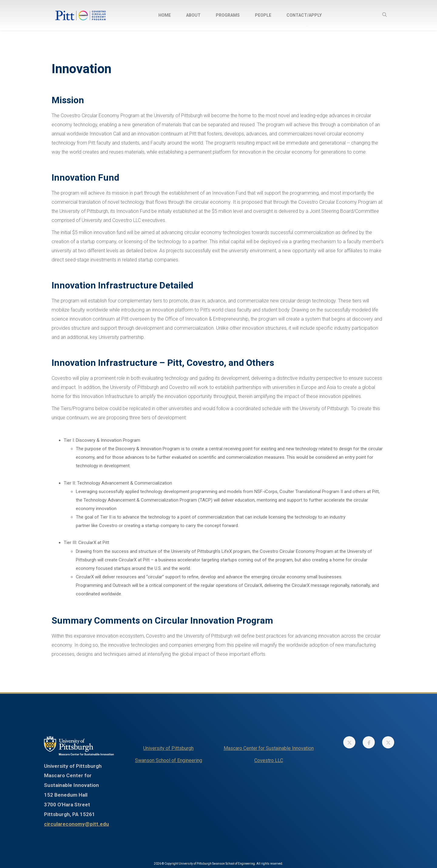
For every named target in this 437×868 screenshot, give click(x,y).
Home (165, 15)
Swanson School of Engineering (169, 760)
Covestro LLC (269, 760)
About (193, 15)
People (263, 15)
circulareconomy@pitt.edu (76, 824)
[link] (349, 742)
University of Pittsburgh (168, 748)
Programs (228, 15)
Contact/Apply (304, 15)
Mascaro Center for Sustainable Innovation (269, 748)
